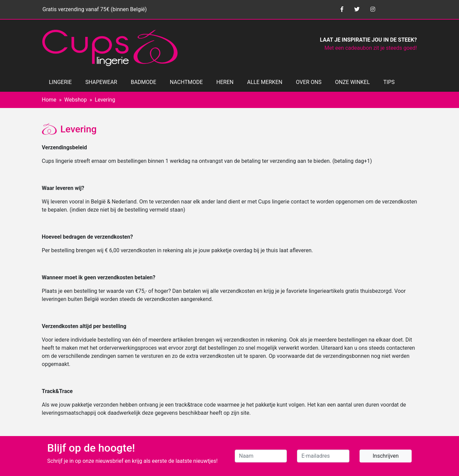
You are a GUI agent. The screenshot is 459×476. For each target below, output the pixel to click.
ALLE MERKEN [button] (265, 82)
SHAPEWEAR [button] (101, 82)
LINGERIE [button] (61, 82)
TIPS (389, 82)
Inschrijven (386, 456)
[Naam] (261, 456)
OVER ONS (309, 82)
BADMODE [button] (143, 82)
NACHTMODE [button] (186, 82)
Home (49, 100)
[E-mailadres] (323, 456)
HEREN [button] (225, 82)
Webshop (76, 100)
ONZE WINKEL (353, 82)
